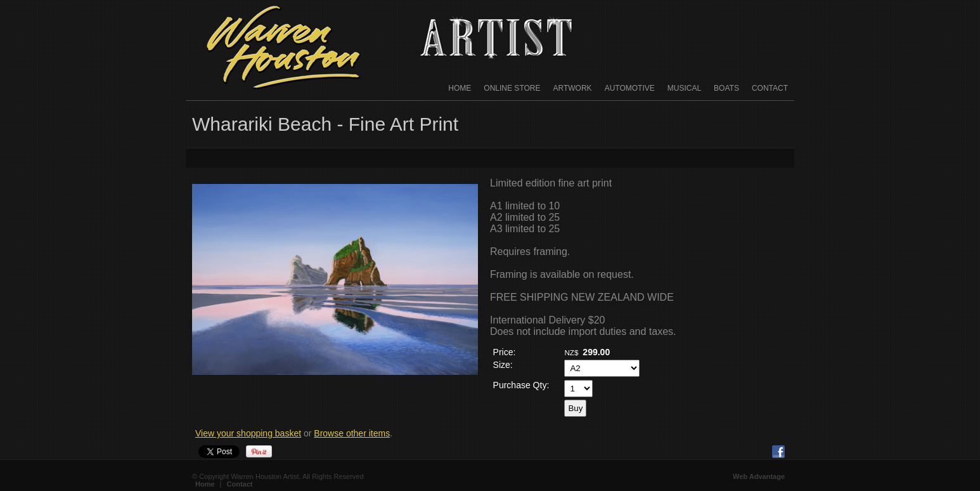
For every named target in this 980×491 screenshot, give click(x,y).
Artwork (573, 88)
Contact (770, 88)
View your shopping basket (248, 433)
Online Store (512, 88)
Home (460, 88)
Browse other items (352, 433)
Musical (684, 88)
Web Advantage (759, 476)
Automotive (630, 88)
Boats (726, 88)
